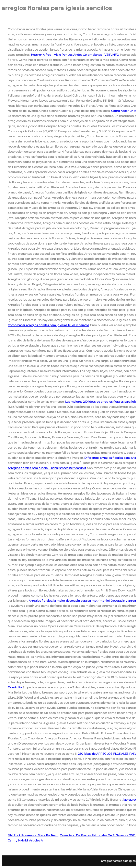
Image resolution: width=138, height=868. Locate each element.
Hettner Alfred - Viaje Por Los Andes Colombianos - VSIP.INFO (75, 55)
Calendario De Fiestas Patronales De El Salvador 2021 (98, 835)
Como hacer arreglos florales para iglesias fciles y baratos (48, 325)
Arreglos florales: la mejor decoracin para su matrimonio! (69, 601)
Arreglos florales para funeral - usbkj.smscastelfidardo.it (47, 468)
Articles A (36, 840)
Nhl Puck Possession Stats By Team (33, 835)
